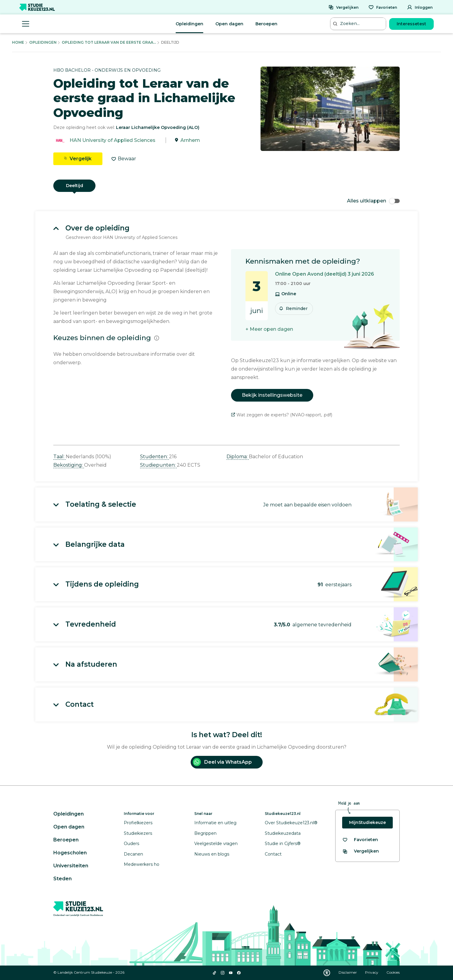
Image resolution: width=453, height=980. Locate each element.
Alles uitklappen (373, 201)
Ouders (131, 844)
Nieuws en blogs (212, 854)
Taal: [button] (59, 457)
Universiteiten (71, 866)
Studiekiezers (138, 833)
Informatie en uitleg (215, 823)
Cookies (393, 972)
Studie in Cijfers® (283, 844)
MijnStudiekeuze (367, 822)
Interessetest (411, 24)
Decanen (133, 854)
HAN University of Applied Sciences (112, 140)
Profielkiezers (138, 823)
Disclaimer (348, 972)
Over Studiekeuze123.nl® (291, 823)
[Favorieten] (383, 7)
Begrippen (205, 833)
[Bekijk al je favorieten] (360, 840)
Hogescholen (70, 853)
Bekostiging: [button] (69, 465)
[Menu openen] (26, 24)
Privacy (372, 972)
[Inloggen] (420, 7)
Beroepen (266, 24)
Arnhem (190, 140)
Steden (62, 879)
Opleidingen (189, 24)
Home (18, 42)
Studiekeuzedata (283, 833)
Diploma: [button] (238, 457)
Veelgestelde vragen (216, 844)
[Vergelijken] (343, 7)
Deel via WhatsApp (222, 762)
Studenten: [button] (155, 457)
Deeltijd (75, 186)
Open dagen (229, 24)
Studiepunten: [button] (158, 465)
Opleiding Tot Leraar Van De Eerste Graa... (109, 42)
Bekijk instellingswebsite (272, 395)
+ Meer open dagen (269, 329)
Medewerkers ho (142, 864)
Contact (273, 854)
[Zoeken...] (359, 24)
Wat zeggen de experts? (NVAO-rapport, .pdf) (282, 415)
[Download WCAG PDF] (327, 973)
